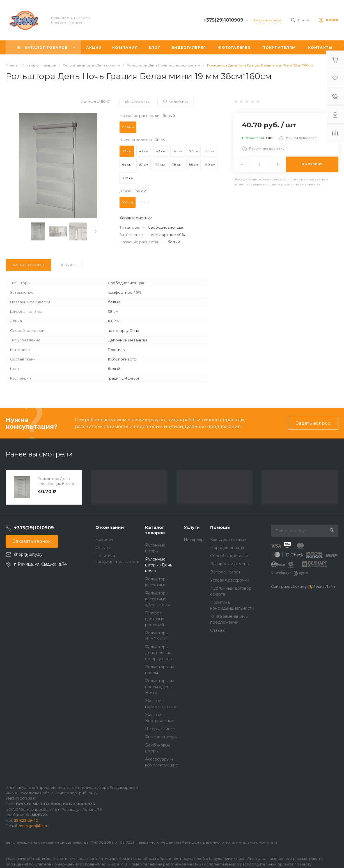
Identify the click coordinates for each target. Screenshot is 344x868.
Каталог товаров (155, 530)
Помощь (220, 527)
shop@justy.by (28, 554)
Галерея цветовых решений (154, 619)
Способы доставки (229, 556)
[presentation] (96, 231)
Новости (104, 539)
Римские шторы (161, 737)
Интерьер (194, 539)
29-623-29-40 (26, 820)
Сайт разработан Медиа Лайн (303, 586)
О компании (110, 527)
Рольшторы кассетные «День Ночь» (158, 599)
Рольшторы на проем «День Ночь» (160, 687)
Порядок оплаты (227, 548)
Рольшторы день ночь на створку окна (158, 653)
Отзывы (103, 548)
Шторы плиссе (160, 729)
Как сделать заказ (228, 539)
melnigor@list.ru (33, 826)
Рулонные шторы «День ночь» (159, 565)
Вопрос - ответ (225, 572)
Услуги (192, 527)
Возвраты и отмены (230, 564)
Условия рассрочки (230, 580)
